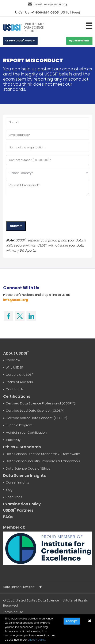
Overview (13, 360)
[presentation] (38, 207)
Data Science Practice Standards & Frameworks (43, 454)
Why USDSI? (15, 367)
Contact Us (15, 389)
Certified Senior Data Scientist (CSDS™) (36, 418)
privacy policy (36, 640)
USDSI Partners (18, 510)
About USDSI (16, 353)
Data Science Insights (24, 475)
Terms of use (13, 612)
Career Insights (18, 482)
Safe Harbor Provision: (22, 587)
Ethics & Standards (22, 447)
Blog (9, 490)
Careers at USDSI (20, 375)
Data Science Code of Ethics (28, 468)
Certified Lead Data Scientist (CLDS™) (35, 410)
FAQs (8, 517)
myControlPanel (79, 41)
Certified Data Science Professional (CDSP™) (40, 403)
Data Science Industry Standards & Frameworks (43, 461)
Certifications (17, 396)
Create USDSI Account (20, 40)
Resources (14, 497)
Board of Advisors (19, 382)
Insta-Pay (13, 440)
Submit (16, 226)
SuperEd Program (19, 425)
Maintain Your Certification (26, 432)
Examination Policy (22, 504)
